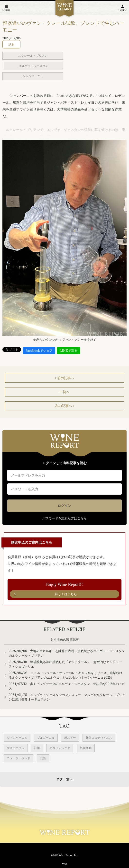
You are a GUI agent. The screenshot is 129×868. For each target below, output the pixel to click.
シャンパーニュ (33, 76)
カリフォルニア (60, 748)
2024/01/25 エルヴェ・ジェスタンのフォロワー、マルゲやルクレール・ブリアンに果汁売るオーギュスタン (67, 697)
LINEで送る (69, 351)
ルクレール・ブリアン (33, 56)
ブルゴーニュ (46, 738)
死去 (43, 758)
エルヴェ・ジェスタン (34, 66)
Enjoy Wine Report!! (64, 590)
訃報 (37, 748)
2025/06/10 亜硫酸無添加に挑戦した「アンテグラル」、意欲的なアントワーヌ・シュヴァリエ (65, 664)
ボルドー (70, 738)
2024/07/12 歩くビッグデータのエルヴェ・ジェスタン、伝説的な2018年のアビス (67, 686)
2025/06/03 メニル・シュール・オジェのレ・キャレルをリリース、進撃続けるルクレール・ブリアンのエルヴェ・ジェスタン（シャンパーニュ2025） (66, 675)
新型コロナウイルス (99, 738)
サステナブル (16, 748)
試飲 (11, 44)
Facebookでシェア (39, 351)
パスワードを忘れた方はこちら (64, 518)
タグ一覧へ (64, 779)
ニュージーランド (18, 758)
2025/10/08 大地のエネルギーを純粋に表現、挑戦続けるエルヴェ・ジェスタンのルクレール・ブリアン (67, 653)
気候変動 (86, 748)
